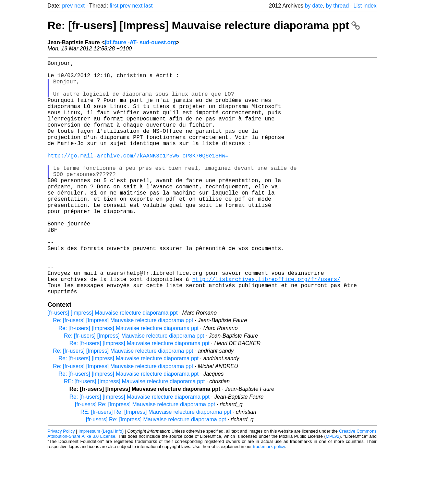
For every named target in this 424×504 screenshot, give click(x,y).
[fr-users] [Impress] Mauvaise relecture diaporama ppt (113, 365)
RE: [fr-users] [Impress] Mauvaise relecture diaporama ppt (135, 433)
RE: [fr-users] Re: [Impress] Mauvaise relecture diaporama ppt (156, 464)
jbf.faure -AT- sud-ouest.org (140, 42)
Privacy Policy (61, 483)
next (80, 6)
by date (314, 6)
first (114, 6)
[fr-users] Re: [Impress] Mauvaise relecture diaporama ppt (145, 456)
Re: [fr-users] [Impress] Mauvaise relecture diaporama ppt (204, 25)
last (148, 6)
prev (67, 6)
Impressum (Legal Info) (101, 483)
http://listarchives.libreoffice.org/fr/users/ (266, 328)
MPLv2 (332, 488)
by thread (337, 6)
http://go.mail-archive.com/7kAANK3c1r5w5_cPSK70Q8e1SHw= (138, 177)
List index (365, 6)
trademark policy (269, 499)
